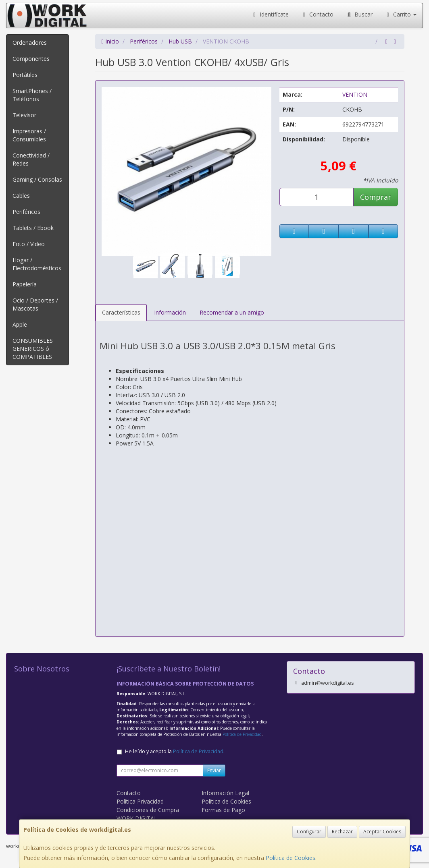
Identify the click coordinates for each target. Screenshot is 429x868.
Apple (20, 324)
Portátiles (25, 75)
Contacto (317, 14)
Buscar (359, 14)
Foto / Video (29, 244)
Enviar (214, 770)
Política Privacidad (140, 801)
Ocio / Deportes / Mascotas (35, 304)
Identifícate (270, 14)
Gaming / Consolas (37, 179)
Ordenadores (30, 42)
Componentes (31, 59)
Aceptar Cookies (382, 832)
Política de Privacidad (242, 734)
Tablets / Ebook (33, 228)
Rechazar (342, 832)
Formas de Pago (223, 810)
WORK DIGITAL (137, 818)
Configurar (309, 832)
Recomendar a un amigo (232, 312)
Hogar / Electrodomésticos (37, 264)
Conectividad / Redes (31, 159)
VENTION (355, 94)
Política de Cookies (291, 858)
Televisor (24, 115)
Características (121, 312)
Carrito (401, 14)
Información (170, 312)
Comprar (376, 197)
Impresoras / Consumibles (29, 135)
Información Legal (225, 793)
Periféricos (26, 212)
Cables (21, 196)
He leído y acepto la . (175, 751)
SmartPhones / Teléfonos (32, 95)
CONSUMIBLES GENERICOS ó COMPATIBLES (33, 349)
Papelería (25, 284)
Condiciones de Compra (148, 810)
